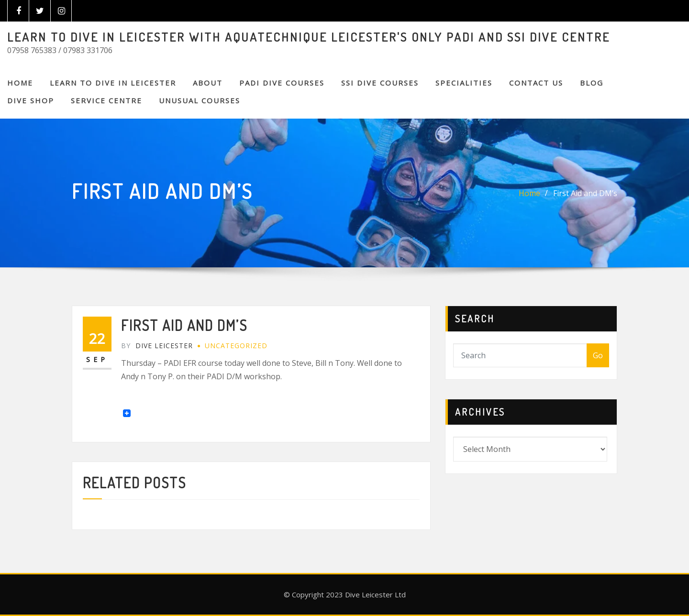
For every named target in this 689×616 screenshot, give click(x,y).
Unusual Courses (200, 100)
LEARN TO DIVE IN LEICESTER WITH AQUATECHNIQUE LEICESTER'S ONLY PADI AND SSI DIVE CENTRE (309, 37)
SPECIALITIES (464, 83)
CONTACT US (536, 83)
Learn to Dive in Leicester (113, 83)
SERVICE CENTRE (106, 100)
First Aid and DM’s (585, 193)
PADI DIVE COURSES (282, 83)
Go (598, 355)
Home (20, 83)
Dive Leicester (157, 346)
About (208, 83)
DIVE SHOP (31, 100)
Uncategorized (236, 346)
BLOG (592, 83)
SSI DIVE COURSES (380, 83)
